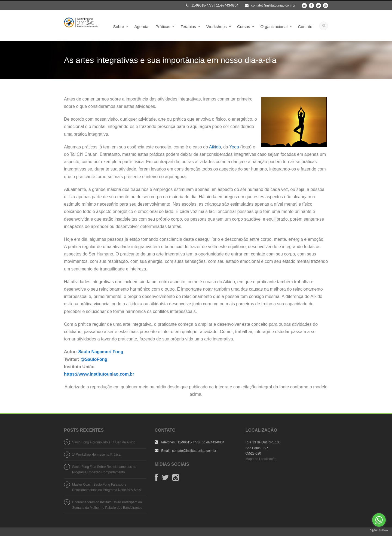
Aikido (215, 147)
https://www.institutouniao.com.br (99, 374)
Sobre (118, 27)
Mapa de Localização (261, 459)
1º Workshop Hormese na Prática (96, 455)
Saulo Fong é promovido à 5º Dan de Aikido (104, 442)
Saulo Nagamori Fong (101, 352)
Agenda (142, 27)
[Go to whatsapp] (379, 520)
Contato (305, 27)
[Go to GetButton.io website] (379, 530)
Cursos (244, 27)
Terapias (188, 27)
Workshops (217, 27)
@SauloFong (94, 359)
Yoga (234, 147)
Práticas (163, 27)
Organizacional (274, 27)
